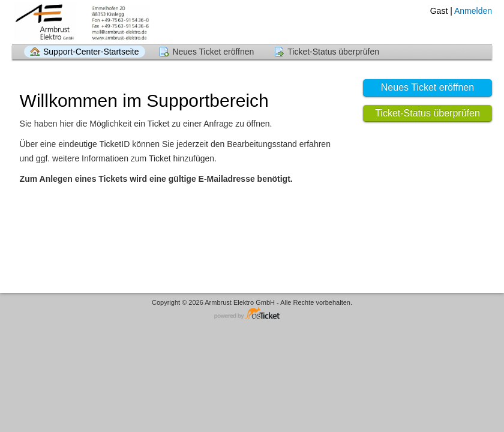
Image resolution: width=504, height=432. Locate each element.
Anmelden (473, 11)
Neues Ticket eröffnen (213, 52)
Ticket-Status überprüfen (333, 52)
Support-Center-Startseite (91, 52)
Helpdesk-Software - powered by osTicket (252, 314)
